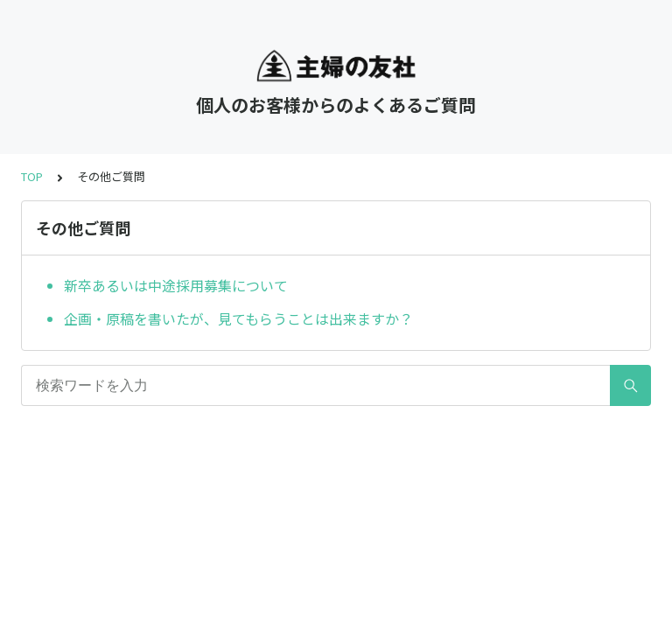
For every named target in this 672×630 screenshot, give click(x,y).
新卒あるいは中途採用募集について (176, 285)
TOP (32, 176)
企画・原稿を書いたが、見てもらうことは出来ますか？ (238, 318)
